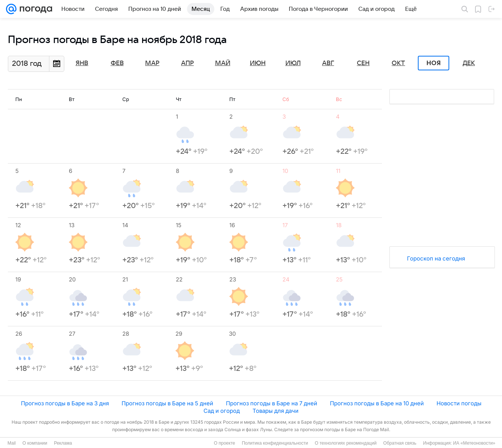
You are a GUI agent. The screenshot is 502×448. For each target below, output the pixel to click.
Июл (293, 63)
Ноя (434, 63)
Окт (398, 63)
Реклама (63, 443)
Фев (117, 63)
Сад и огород (222, 411)
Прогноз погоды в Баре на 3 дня (65, 403)
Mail (12, 443)
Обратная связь (400, 443)
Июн (258, 63)
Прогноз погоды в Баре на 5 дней (167, 403)
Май (223, 63)
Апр (187, 63)
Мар (152, 63)
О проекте (225, 443)
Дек (469, 63)
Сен (363, 63)
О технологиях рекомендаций (345, 443)
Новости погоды (459, 403)
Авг (328, 63)
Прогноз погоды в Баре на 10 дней (377, 403)
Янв (82, 63)
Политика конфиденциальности (275, 443)
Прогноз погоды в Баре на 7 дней (272, 403)
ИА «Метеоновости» (474, 443)
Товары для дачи (276, 411)
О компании (35, 443)
